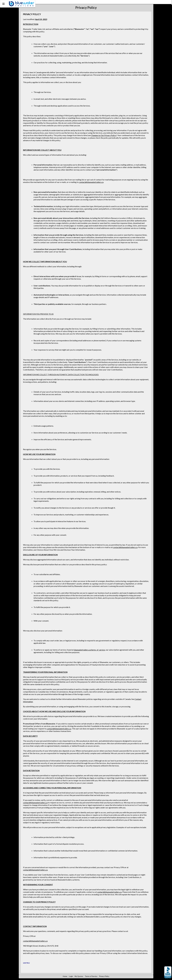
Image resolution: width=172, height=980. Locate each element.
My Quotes (79, 976)
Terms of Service (91, 976)
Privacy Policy (104, 976)
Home (65, 976)
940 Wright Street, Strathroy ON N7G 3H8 (41, 946)
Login (71, 976)
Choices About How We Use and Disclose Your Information (61, 550)
